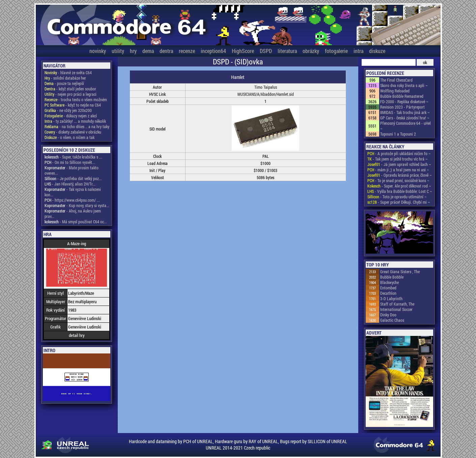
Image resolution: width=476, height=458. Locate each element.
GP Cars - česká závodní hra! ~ (405, 118)
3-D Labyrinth (391, 298)
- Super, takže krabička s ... (73, 157)
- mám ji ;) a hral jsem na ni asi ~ (398, 170)
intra (358, 51)
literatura (287, 51)
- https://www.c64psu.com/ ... (72, 200)
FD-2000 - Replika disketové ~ (404, 102)
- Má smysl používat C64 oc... (76, 222)
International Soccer (396, 309)
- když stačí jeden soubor (70, 89)
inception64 (213, 51)
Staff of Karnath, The (397, 304)
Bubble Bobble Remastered (402, 96)
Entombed (388, 288)
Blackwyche (389, 282)
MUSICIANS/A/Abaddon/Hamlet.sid (266, 94)
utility (118, 51)
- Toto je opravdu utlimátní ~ (397, 197)
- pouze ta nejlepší (64, 83)
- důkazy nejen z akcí (71, 116)
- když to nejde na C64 (73, 105)
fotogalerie (336, 51)
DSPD (266, 51)
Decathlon (388, 293)
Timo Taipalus (266, 87)
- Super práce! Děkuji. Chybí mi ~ (399, 202)
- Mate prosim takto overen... (72, 170)
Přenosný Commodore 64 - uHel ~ (405, 126)
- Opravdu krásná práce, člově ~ (400, 175)
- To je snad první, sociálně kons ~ (398, 180)
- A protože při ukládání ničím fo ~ (399, 153)
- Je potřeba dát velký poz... (73, 178)
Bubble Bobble (392, 277)
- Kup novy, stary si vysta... (77, 205)
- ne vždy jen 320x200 (68, 110)
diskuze (377, 51)
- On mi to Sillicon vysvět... (70, 162)
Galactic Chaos (392, 320)
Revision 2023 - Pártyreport (402, 107)
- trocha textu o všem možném (76, 99)
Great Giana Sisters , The (400, 271)
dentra (166, 51)
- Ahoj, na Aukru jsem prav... (73, 213)
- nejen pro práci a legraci (71, 94)
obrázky (311, 51)
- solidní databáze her (65, 78)
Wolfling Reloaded (395, 91)
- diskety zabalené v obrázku (73, 132)
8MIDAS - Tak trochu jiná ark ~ (405, 112)
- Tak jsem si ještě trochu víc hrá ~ (398, 159)
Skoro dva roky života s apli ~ (404, 85)
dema (148, 51)
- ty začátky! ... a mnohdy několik (75, 121)
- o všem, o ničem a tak (69, 137)
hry (133, 51)
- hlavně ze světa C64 (68, 73)
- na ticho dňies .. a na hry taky (77, 126)
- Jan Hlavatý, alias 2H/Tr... (70, 184)
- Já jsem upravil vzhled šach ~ (399, 164)
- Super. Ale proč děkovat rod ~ (399, 186)
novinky (98, 51)
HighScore (243, 51)
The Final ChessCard (396, 80)
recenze (187, 51)
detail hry (77, 335)
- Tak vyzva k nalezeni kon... (73, 192)
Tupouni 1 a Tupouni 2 (398, 134)
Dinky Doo (388, 315)
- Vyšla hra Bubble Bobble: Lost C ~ (400, 191)
